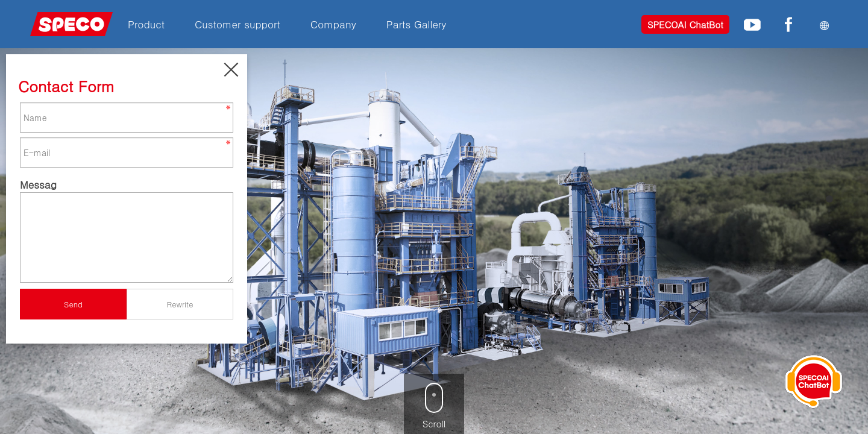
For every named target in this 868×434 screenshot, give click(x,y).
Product (146, 24)
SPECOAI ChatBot (685, 24)
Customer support (237, 24)
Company (333, 24)
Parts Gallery (417, 24)
